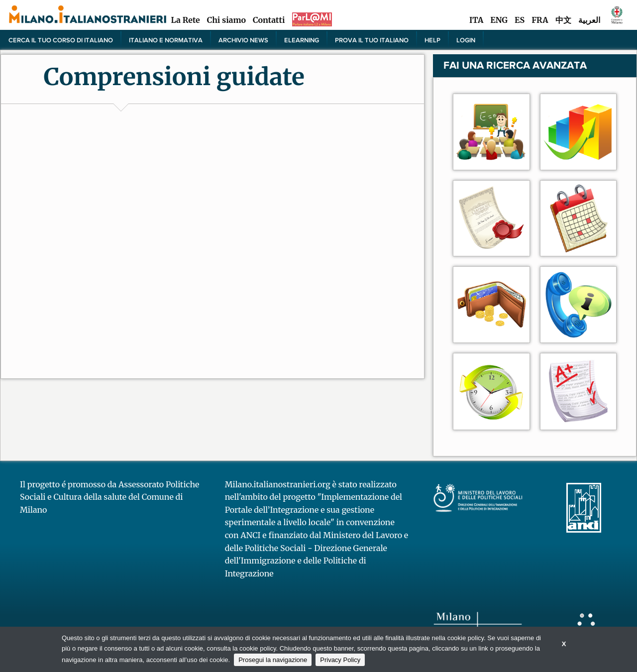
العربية (589, 20)
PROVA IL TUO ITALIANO (372, 40)
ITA (476, 20)
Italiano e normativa (166, 40)
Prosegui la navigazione (273, 660)
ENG (499, 20)
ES (520, 20)
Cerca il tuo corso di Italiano (61, 40)
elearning (302, 40)
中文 (563, 20)
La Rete (185, 20)
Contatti (269, 20)
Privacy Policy (340, 660)
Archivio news (243, 40)
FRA (540, 20)
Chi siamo (226, 20)
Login (466, 40)
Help (432, 40)
